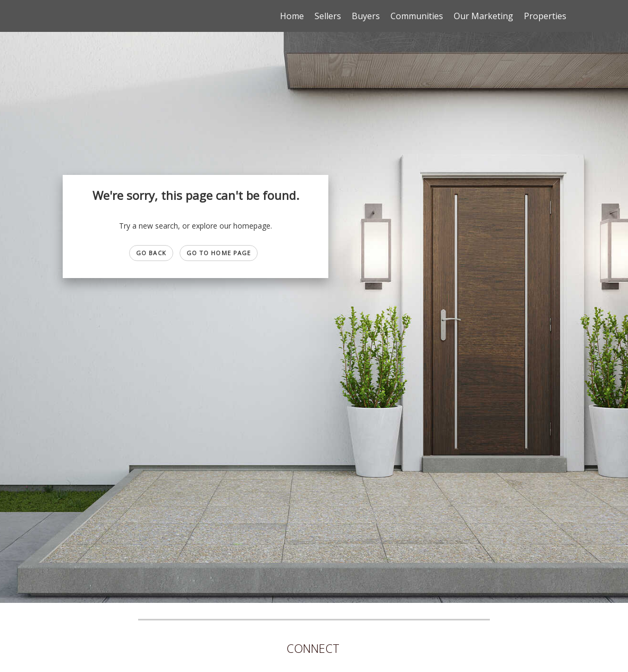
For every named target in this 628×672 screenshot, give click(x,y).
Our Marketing (483, 16)
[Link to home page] (62, 16)
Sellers (328, 16)
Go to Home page (219, 253)
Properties (545, 16)
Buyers (366, 16)
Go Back (151, 253)
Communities (417, 16)
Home (292, 16)
